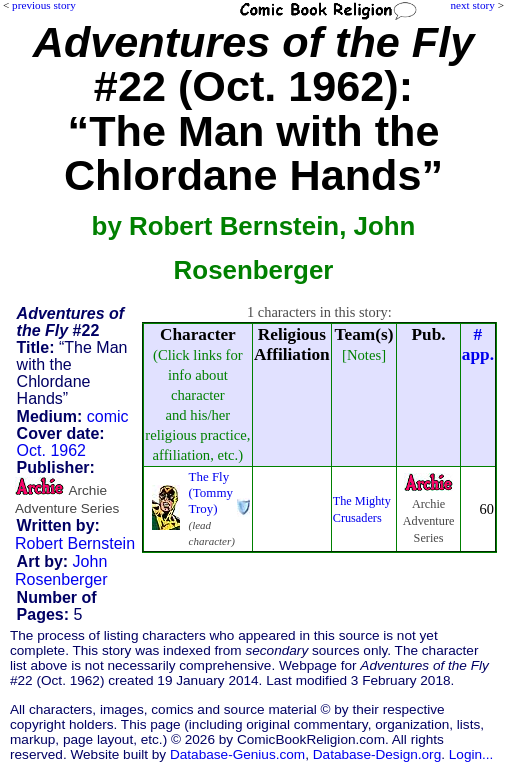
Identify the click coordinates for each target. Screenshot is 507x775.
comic (108, 416)
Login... (471, 754)
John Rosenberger (61, 570)
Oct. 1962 (51, 450)
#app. (478, 344)
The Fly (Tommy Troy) (211, 492)
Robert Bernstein (75, 543)
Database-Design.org (377, 754)
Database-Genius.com (237, 754)
